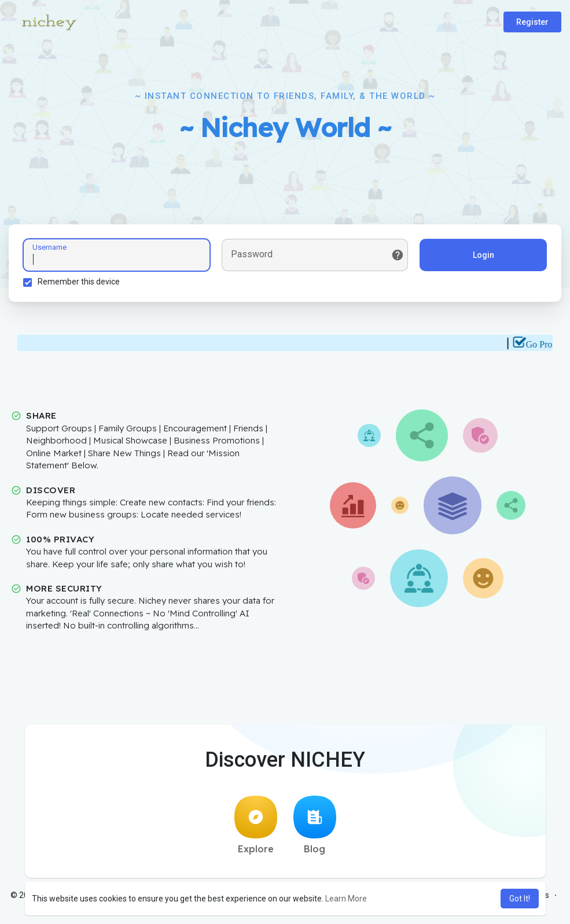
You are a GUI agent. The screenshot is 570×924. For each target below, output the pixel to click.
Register (532, 22)
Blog (315, 825)
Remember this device (79, 282)
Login (483, 255)
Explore (256, 825)
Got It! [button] (520, 899)
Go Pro (544, 344)
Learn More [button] (346, 899)
